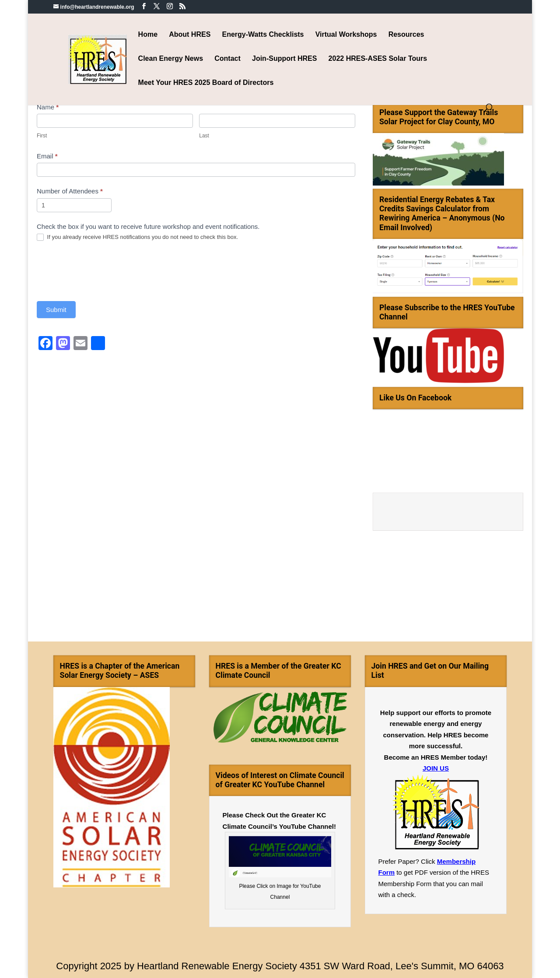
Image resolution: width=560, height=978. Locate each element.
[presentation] (103, 271)
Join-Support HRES (284, 59)
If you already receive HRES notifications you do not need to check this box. (137, 237)
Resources (406, 35)
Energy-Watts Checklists (263, 35)
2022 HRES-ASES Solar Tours (378, 59)
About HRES (190, 35)
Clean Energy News (171, 59)
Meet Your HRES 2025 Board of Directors (206, 83)
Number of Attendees (70, 191)
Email (47, 156)
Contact (227, 59)
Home (148, 35)
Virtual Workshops (346, 35)
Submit (56, 310)
